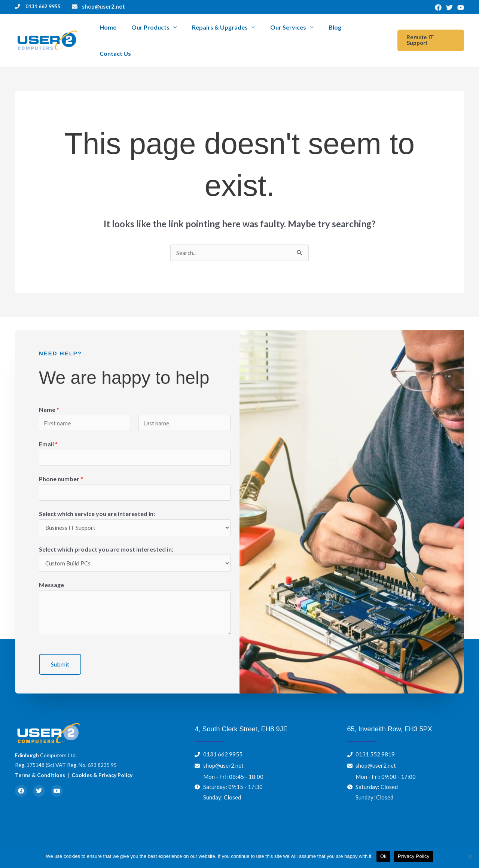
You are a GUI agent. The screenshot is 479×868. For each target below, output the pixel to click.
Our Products (171, 32)
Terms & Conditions (40, 761)
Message (51, 571)
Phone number (61, 463)
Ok (383, 856)
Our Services (296, 32)
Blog (336, 32)
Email (48, 428)
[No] (470, 856)
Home (135, 32)
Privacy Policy (414, 856)
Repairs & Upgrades (234, 32)
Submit (60, 651)
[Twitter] (449, 7)
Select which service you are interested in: (97, 499)
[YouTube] (461, 7)
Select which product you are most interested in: (106, 535)
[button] (430, 32)
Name (49, 392)
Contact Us (367, 32)
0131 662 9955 (43, 6)
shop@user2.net (103, 6)
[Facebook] (438, 7)
